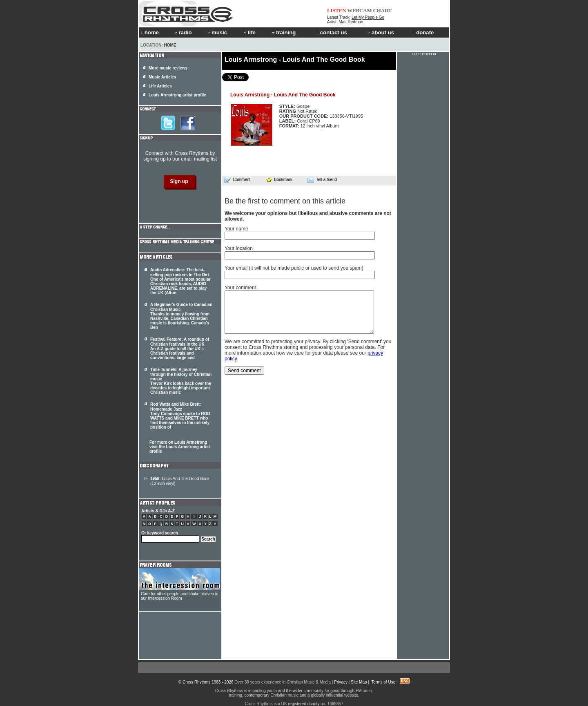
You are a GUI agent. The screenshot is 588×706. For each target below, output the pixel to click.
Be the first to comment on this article (285, 201)
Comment (237, 180)
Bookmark (279, 180)
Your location (239, 248)
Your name (236, 229)
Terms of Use (383, 682)
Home (170, 45)
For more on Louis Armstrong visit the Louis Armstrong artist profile (180, 447)
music (217, 32)
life (249, 32)
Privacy (341, 682)
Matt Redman (351, 22)
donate (423, 32)
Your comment (240, 288)
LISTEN (337, 10)
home (150, 32)
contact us (332, 32)
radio (183, 32)
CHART (383, 10)
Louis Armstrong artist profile (177, 95)
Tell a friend (322, 180)
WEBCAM (359, 10)
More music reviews (168, 68)
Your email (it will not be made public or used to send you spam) (294, 268)
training (283, 32)
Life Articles (160, 86)
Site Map (359, 682)
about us (380, 32)
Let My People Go (368, 17)
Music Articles (162, 77)
